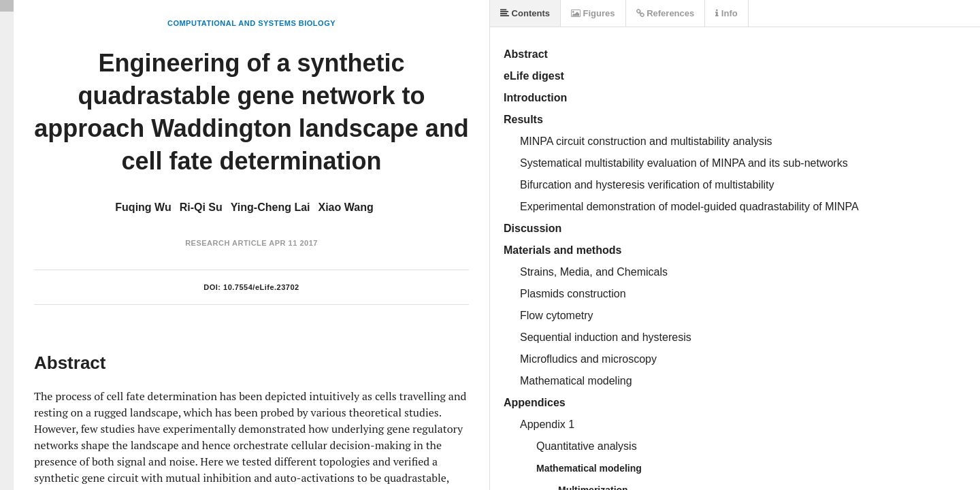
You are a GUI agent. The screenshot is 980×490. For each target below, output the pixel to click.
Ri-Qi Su (201, 207)
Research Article (226, 243)
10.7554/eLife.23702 (261, 287)
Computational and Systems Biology (251, 23)
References (666, 13)
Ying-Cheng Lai (271, 207)
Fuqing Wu (143, 207)
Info (726, 13)
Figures (593, 13)
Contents (525, 13)
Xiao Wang (346, 207)
